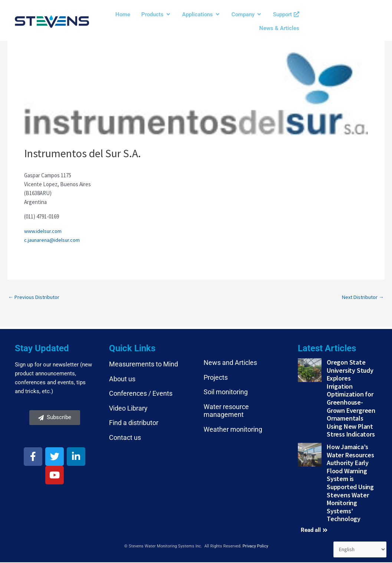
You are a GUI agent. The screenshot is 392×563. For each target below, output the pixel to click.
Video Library (128, 409)
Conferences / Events (141, 394)
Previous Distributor (35, 297)
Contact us (125, 438)
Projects (216, 378)
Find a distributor (134, 423)
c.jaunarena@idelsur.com (53, 240)
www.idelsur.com (44, 231)
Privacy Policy (255, 547)
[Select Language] (359, 549)
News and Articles (230, 363)
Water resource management (226, 411)
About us (122, 379)
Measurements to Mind (144, 365)
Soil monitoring (226, 393)
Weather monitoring (233, 430)
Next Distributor (361, 297)
